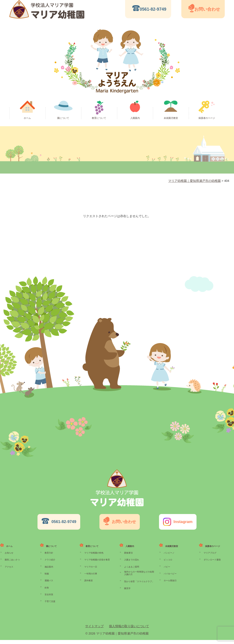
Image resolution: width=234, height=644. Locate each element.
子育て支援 (50, 604)
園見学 (127, 588)
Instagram (180, 521)
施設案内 (49, 564)
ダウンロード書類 (212, 556)
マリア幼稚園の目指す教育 (97, 556)
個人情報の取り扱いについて (129, 630)
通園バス (49, 580)
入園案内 (135, 118)
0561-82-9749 (153, 9)
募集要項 (128, 548)
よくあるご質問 (132, 564)
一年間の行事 (91, 572)
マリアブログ (210, 548)
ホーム (27, 118)
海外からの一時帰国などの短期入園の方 (139, 571)
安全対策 (49, 596)
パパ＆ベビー (170, 572)
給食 (47, 588)
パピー (167, 564)
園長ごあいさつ (12, 556)
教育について (99, 118)
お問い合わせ (207, 9)
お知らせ (9, 548)
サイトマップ (94, 630)
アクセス (9, 564)
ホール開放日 (170, 580)
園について (63, 118)
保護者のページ (207, 118)
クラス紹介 (50, 556)
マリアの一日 (91, 564)
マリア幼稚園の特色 (94, 548)
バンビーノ (169, 548)
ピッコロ (168, 556)
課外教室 (89, 580)
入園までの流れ (132, 556)
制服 (47, 572)
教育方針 (49, 548)
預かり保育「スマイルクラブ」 (139, 580)
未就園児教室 (171, 118)
